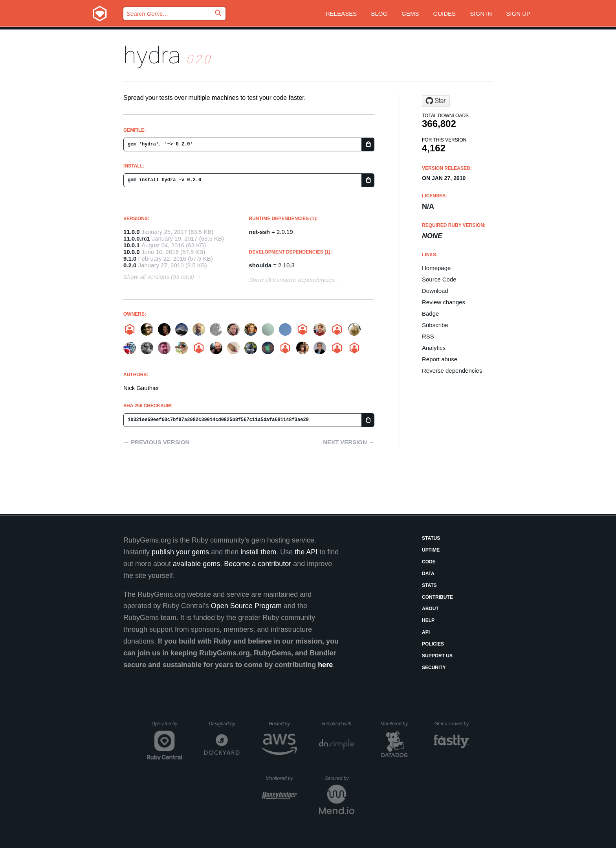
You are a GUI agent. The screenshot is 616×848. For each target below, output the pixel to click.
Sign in (481, 14)
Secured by (340, 778)
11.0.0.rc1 (137, 238)
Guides (445, 14)
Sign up (518, 14)
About (430, 609)
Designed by (224, 724)
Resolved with (338, 724)
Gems (410, 14)
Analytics (434, 348)
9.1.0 (130, 258)
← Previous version (156, 442)
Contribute (437, 597)
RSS (428, 336)
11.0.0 (132, 232)
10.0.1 (132, 245)
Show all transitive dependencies (292, 280)
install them (258, 552)
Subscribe (435, 325)
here (325, 665)
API (426, 632)
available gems (196, 564)
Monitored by (396, 724)
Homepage (436, 268)
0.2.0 (130, 265)
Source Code (439, 279)
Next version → (349, 442)
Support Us (437, 656)
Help (428, 620)
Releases (341, 14)
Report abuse (440, 359)
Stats (429, 585)
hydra (152, 55)
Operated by (167, 727)
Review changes (444, 302)
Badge (430, 314)
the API (306, 552)
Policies (433, 644)
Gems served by (452, 724)
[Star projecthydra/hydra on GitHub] (436, 101)
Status (431, 538)
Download (435, 291)
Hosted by (283, 724)
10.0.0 (132, 252)
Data (428, 574)
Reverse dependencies (452, 371)
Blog (379, 14)
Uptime (431, 550)
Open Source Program (246, 606)
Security (434, 668)
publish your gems (180, 552)
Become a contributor (258, 564)
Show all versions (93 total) (159, 277)
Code (429, 562)
